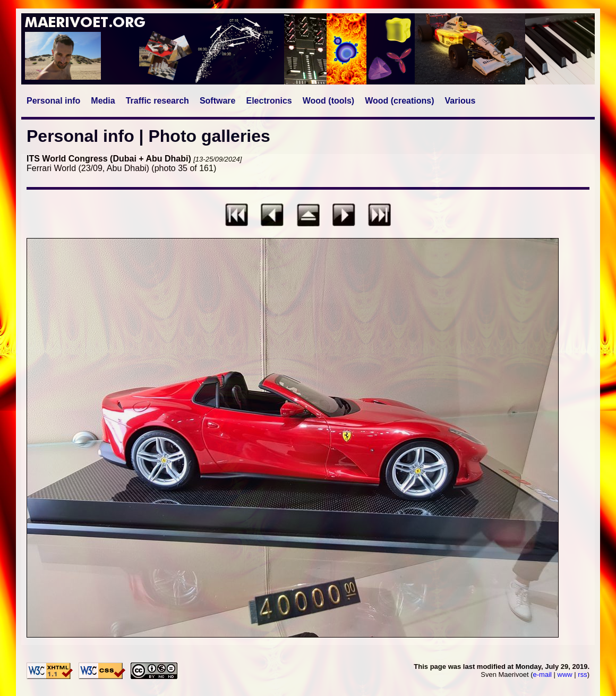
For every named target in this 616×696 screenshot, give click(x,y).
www (565, 674)
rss (582, 674)
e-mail (542, 674)
